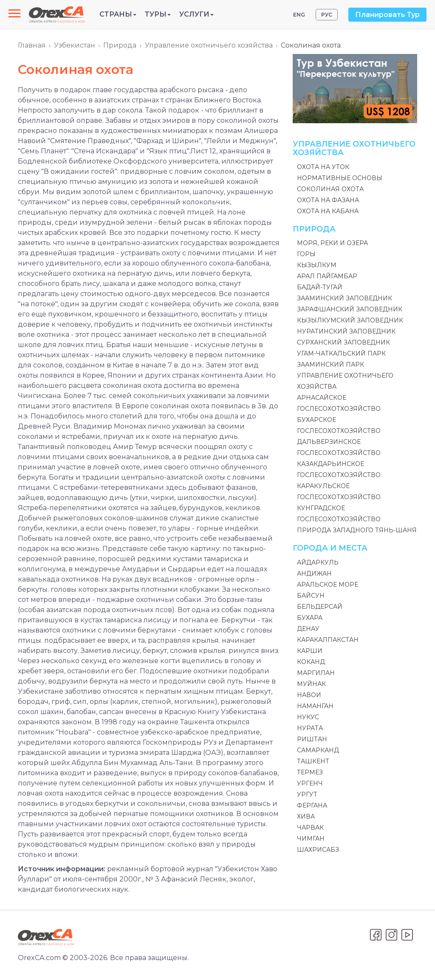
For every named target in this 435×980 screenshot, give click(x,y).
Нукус (308, 717)
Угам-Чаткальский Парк (341, 353)
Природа (120, 45)
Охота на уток (323, 167)
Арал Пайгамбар (327, 276)
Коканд (311, 662)
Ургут (307, 794)
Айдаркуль (318, 562)
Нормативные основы (340, 178)
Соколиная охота (330, 189)
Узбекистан (75, 45)
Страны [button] (118, 14)
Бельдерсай (320, 607)
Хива (306, 816)
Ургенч (310, 783)
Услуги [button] (196, 14)
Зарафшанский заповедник (350, 309)
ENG (299, 15)
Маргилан (316, 673)
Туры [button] (158, 14)
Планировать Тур (387, 15)
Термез (310, 772)
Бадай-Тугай (320, 287)
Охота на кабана (328, 211)
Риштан (312, 739)
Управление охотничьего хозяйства (209, 45)
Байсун (311, 596)
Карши (310, 651)
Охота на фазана (328, 200)
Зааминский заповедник (345, 298)
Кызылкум (317, 265)
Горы (306, 254)
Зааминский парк (330, 364)
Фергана (312, 805)
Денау (308, 629)
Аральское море (328, 585)
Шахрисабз (318, 850)
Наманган (315, 706)
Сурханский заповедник (343, 342)
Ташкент (313, 761)
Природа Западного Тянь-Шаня (357, 530)
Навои (309, 695)
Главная (32, 45)
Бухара (310, 618)
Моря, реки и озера (332, 243)
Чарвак (310, 827)
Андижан (314, 573)
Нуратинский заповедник (346, 331)
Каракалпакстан (328, 640)
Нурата (310, 728)
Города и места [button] (330, 548)
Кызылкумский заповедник (350, 320)
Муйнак (311, 684)
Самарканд (318, 750)
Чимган (311, 839)
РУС (327, 15)
